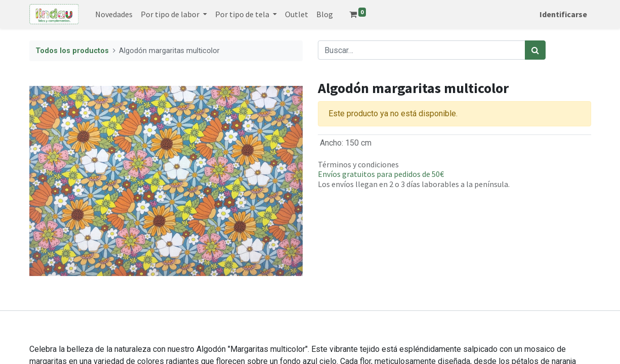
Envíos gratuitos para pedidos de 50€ (381, 174)
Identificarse (563, 14)
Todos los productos (72, 51)
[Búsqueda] (535, 50)
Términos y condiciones (358, 164)
